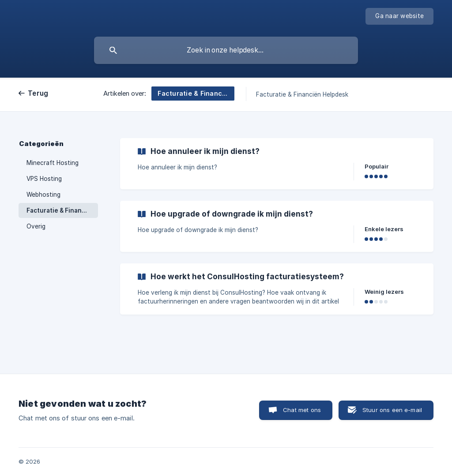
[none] (399, 16)
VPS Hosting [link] (44, 179)
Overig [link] (36, 226)
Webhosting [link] (43, 195)
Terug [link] (38, 93)
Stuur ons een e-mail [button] (392, 410)
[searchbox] (226, 50)
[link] (277, 164)
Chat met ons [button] (302, 410)
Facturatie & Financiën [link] (61, 210)
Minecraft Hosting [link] (53, 163)
